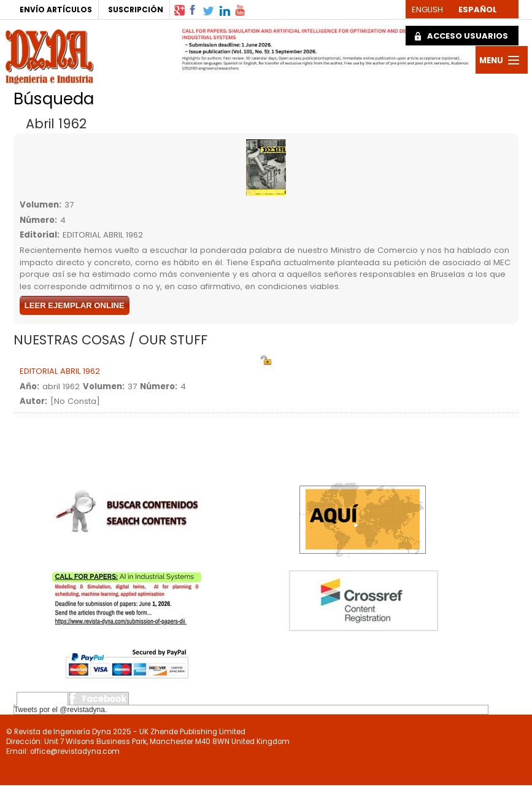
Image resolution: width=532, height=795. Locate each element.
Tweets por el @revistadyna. (61, 710)
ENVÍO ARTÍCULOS (56, 10)
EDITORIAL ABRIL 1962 (60, 371)
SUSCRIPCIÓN (136, 10)
